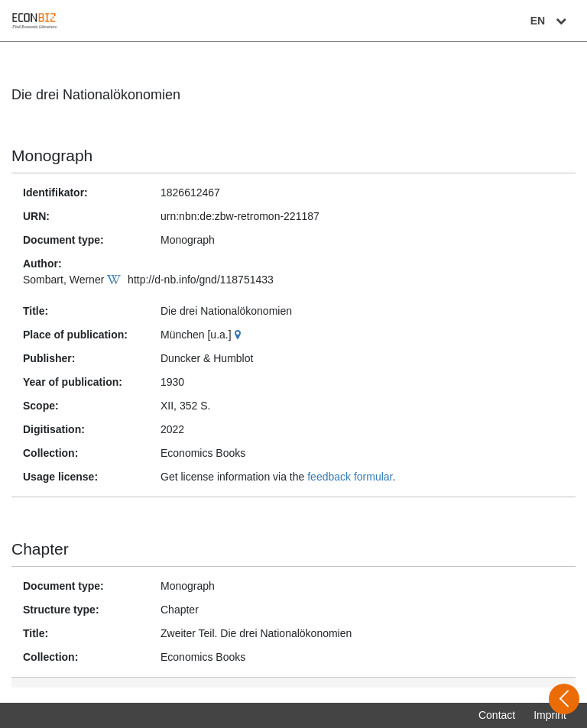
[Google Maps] (240, 335)
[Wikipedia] (116, 280)
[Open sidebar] (564, 699)
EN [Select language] (550, 21)
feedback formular (350, 477)
